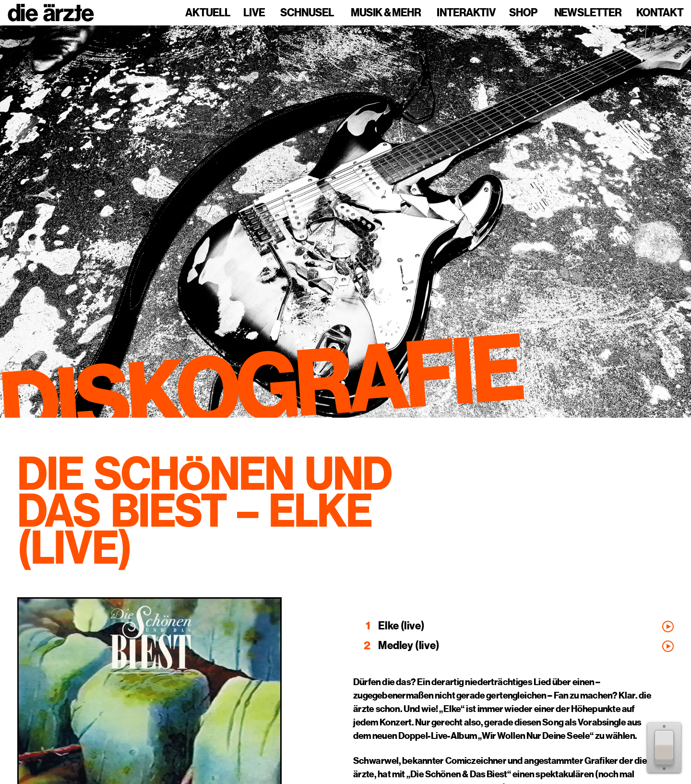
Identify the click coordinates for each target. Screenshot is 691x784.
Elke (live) (401, 626)
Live (254, 13)
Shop (523, 13)
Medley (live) (409, 646)
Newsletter (588, 13)
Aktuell (208, 13)
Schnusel (307, 13)
